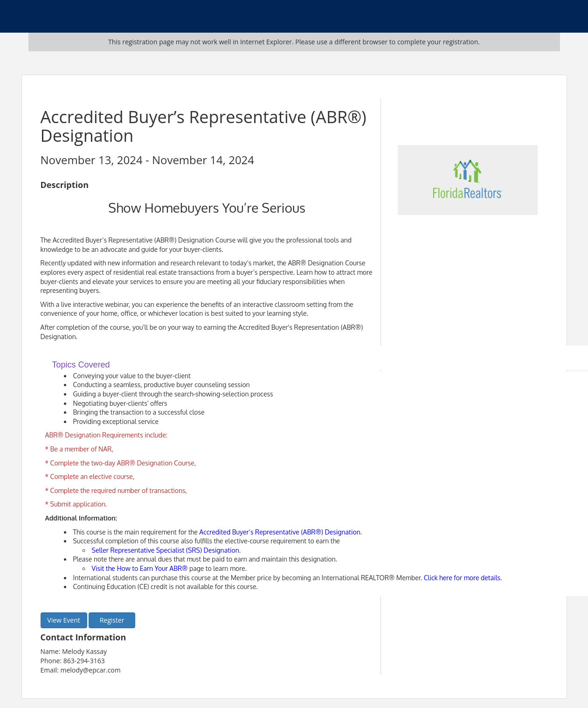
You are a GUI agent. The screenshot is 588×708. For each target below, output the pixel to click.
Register (112, 620)
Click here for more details (462, 578)
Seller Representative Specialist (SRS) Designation (166, 550)
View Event (63, 620)
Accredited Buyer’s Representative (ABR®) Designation (280, 532)
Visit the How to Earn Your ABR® (140, 568)
